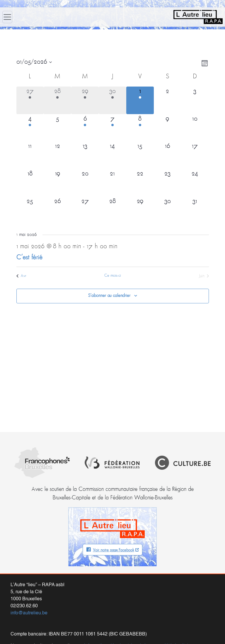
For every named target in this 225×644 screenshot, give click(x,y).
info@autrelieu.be (29, 613)
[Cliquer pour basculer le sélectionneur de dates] (34, 62)
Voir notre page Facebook (114, 550)
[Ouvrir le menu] (7, 17)
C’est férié (29, 258)
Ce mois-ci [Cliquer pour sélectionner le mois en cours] (113, 276)
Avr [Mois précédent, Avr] (21, 276)
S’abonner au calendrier (109, 296)
